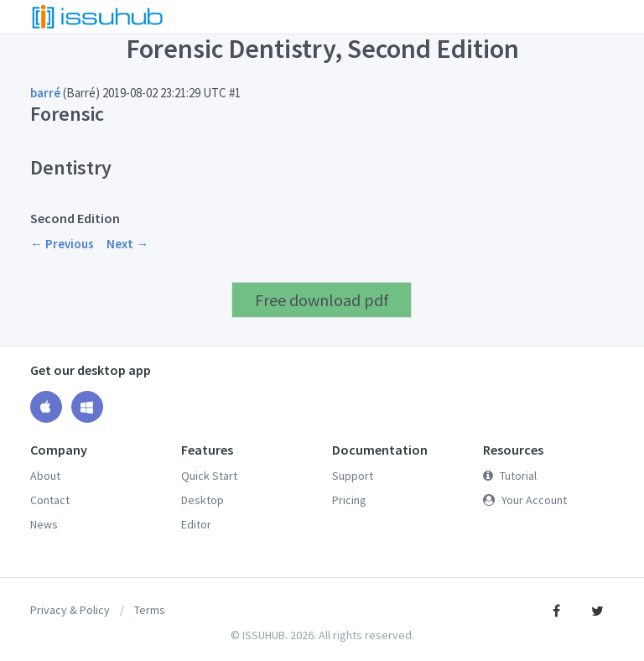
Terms (150, 610)
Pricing (349, 500)
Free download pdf (322, 300)
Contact (50, 500)
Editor (196, 524)
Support (353, 476)
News (44, 524)
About (45, 476)
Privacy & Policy (70, 610)
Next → (127, 244)
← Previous (62, 244)
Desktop (203, 500)
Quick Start (209, 476)
